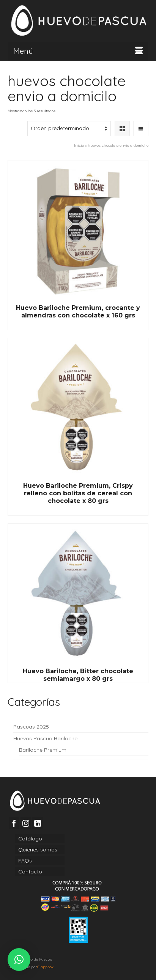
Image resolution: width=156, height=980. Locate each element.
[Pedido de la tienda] (69, 129)
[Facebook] (14, 823)
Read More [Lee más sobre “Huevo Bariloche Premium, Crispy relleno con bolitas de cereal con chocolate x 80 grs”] (78, 510)
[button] (19, 960)
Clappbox (45, 967)
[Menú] (78, 51)
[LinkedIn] (38, 823)
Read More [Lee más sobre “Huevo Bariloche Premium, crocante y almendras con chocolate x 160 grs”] (78, 325)
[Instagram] (26, 823)
